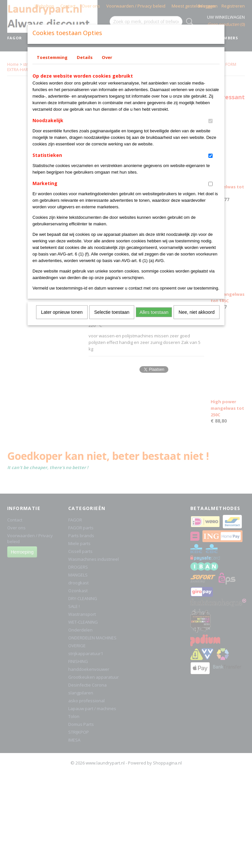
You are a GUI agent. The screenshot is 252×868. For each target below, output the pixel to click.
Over (107, 57)
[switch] (210, 121)
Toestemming (52, 57)
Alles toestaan (154, 312)
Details (85, 57)
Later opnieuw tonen (62, 312)
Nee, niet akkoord (197, 312)
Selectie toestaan (112, 312)
